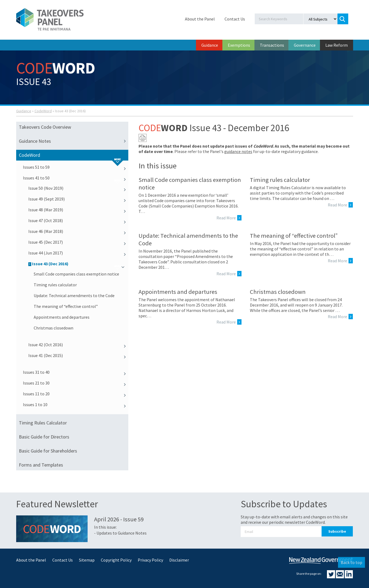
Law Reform (337, 45)
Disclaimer (179, 560)
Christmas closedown (54, 328)
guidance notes (238, 151)
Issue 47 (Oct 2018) (78, 220)
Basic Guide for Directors (44, 437)
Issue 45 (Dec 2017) (78, 242)
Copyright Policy (116, 560)
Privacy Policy (150, 560)
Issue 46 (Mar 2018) (78, 231)
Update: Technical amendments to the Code (74, 295)
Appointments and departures (62, 317)
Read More (229, 218)
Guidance (210, 45)
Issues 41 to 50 (76, 178)
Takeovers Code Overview (45, 127)
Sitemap (87, 560)
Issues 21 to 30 (76, 383)
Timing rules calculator (55, 285)
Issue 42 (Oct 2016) (78, 345)
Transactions (272, 45)
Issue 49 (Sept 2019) (78, 199)
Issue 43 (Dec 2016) (78, 264)
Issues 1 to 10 (76, 405)
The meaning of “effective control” (66, 306)
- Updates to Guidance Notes (120, 533)
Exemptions (239, 45)
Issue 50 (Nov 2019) (78, 188)
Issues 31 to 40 (76, 372)
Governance (305, 45)
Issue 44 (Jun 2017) (78, 253)
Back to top (351, 562)
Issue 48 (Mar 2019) (78, 210)
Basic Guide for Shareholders (48, 451)
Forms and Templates (41, 465)
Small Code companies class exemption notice (76, 274)
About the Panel (200, 19)
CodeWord (43, 111)
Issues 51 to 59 (76, 167)
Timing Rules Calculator (43, 423)
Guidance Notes (74, 141)
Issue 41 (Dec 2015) (78, 355)
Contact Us (235, 19)
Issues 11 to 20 (76, 394)
